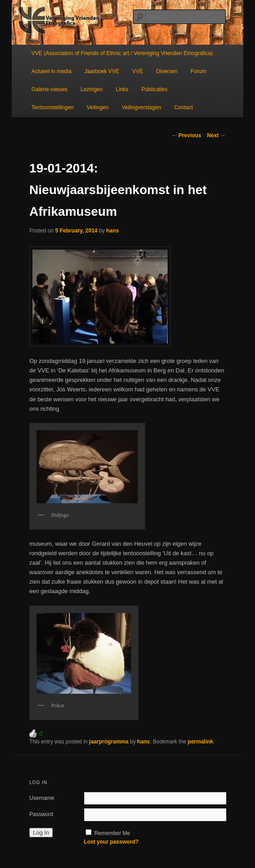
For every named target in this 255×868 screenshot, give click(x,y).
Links (122, 89)
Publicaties (155, 89)
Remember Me (112, 833)
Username (42, 798)
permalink (201, 742)
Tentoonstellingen (52, 107)
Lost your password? (111, 842)
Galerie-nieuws (50, 89)
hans (113, 231)
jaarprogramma (109, 742)
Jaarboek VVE (102, 71)
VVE (137, 71)
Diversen (167, 71)
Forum (198, 71)
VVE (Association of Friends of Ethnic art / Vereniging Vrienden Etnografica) (122, 53)
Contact (184, 107)
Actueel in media (52, 71)
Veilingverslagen (141, 107)
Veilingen (98, 107)
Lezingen (92, 89)
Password (41, 814)
